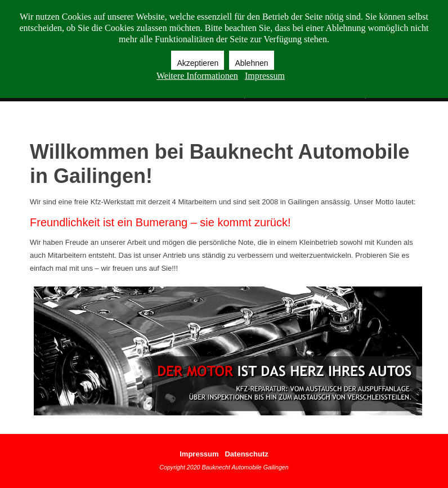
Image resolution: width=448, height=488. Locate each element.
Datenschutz (246, 454)
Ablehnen (251, 63)
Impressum (199, 454)
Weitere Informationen (197, 76)
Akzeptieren (198, 63)
